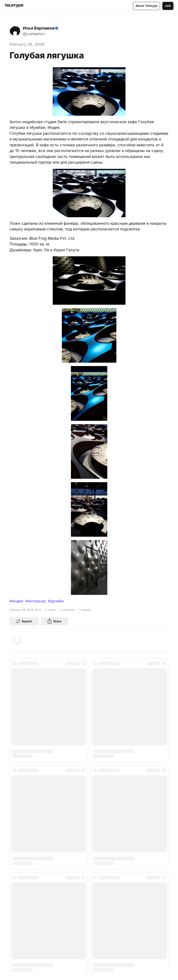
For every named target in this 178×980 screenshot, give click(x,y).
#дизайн (56, 601)
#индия (16, 601)
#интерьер (36, 601)
